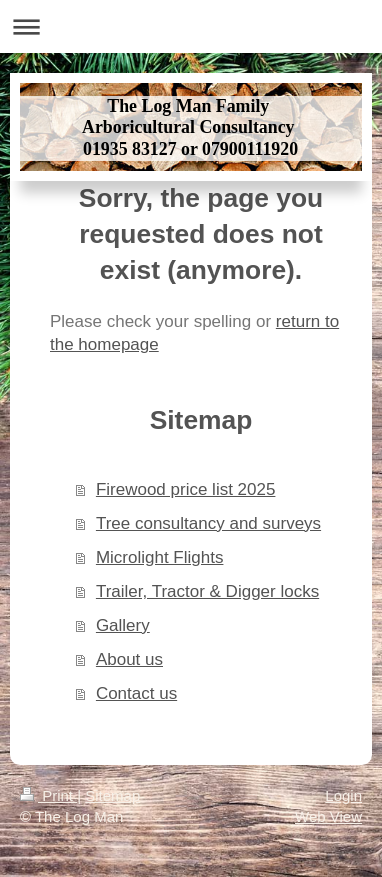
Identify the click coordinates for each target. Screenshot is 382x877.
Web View (328, 816)
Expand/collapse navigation (191, 26)
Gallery (123, 625)
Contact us (136, 693)
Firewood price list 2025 (186, 489)
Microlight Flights (160, 557)
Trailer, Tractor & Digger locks (207, 591)
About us (129, 659)
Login (343, 795)
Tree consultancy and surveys (208, 523)
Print (48, 795)
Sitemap (112, 795)
